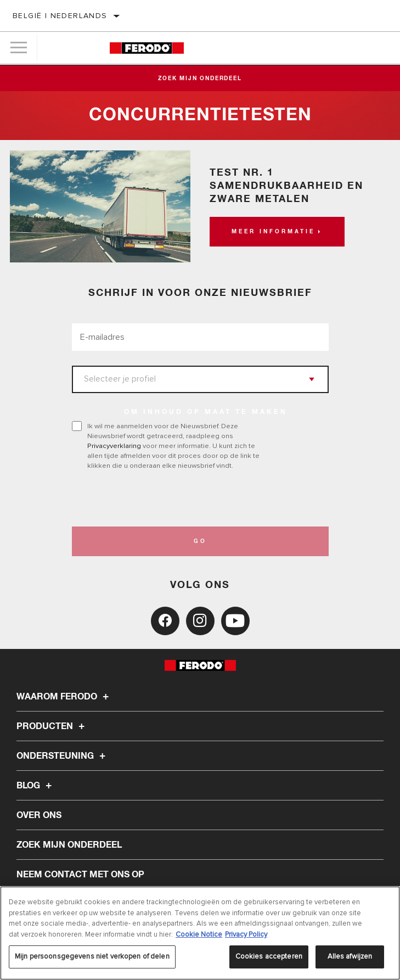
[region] (200, 933)
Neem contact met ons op (80, 875)
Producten (52, 726)
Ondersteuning (63, 756)
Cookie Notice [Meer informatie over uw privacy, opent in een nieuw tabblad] (199, 934)
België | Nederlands (60, 16)
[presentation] (164, 499)
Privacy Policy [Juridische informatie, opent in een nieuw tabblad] (246, 934)
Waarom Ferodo (64, 697)
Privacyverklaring (114, 446)
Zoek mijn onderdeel (200, 79)
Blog (36, 786)
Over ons (39, 815)
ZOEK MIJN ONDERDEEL (69, 845)
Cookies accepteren (269, 956)
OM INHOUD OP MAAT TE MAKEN (206, 412)
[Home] (147, 48)
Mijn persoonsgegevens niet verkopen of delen (92, 956)
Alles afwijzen (350, 956)
